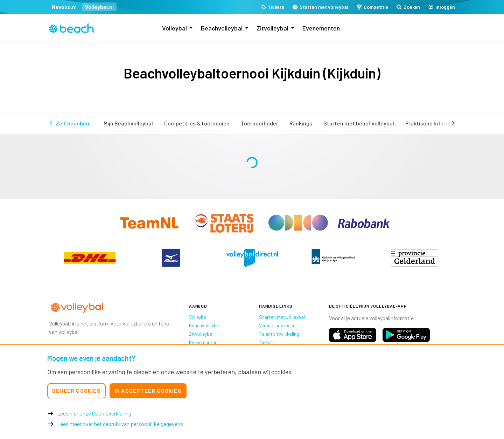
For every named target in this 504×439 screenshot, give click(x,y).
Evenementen (321, 28)
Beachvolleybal (222, 28)
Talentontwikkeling (279, 334)
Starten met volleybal (282, 317)
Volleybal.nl (99, 7)
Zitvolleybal (272, 28)
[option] (90, 258)
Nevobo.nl (64, 7)
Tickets (267, 342)
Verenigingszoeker (278, 325)
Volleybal (174, 28)
